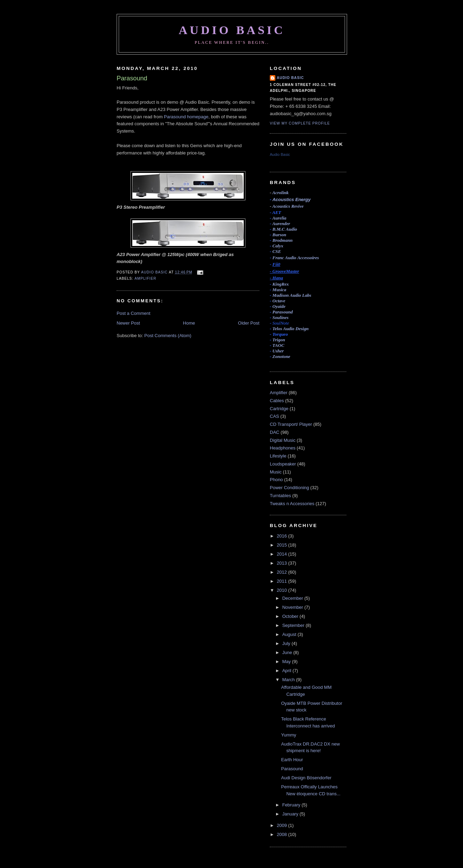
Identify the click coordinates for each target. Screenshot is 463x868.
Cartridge (279, 409)
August (290, 634)
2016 (282, 536)
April (288, 671)
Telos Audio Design (291, 329)
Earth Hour (292, 760)
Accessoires (296, 258)
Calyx (278, 246)
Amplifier (145, 278)
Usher (278, 351)
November (293, 607)
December (293, 598)
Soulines (281, 317)
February (292, 805)
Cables (277, 401)
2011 (282, 581)
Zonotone (281, 356)
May (287, 662)
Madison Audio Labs (292, 295)
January (291, 814)
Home (189, 323)
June (288, 652)
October (291, 616)
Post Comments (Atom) (168, 336)
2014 (282, 554)
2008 (282, 834)
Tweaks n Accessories (292, 504)
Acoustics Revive (288, 206)
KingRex (281, 284)
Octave (279, 301)
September (294, 625)
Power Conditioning (289, 488)
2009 (282, 825)
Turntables (280, 496)
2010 (282, 590)
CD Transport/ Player (291, 424)
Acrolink (280, 193)
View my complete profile (300, 123)
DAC (274, 432)
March (289, 680)
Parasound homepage (186, 117)
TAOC (278, 345)
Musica (280, 290)
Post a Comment (134, 313)
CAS (274, 416)
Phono (276, 480)
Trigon (279, 340)
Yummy (288, 735)
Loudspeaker (283, 464)
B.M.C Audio (285, 229)
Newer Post (128, 323)
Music (276, 472)
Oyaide (279, 306)
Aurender (281, 224)
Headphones (283, 448)
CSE (277, 251)
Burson (280, 235)
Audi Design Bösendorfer (306, 778)
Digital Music (283, 440)
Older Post (249, 323)
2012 (282, 572)
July (287, 643)
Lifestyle (278, 456)
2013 (282, 563)
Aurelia (279, 218)
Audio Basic (232, 30)
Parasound (283, 312)
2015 (282, 545)
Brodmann (283, 240)
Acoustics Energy (291, 200)
